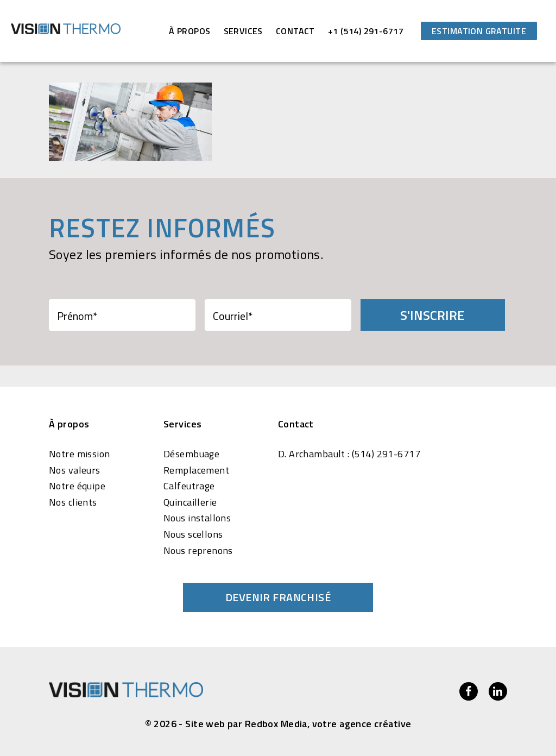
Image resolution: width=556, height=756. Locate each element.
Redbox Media (276, 724)
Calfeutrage (189, 486)
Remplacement (196, 470)
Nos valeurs (75, 470)
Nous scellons (193, 534)
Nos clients (73, 502)
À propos (189, 31)
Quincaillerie (190, 502)
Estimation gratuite (479, 31)
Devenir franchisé (278, 597)
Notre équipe (77, 486)
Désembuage (191, 454)
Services (243, 31)
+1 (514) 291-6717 (366, 31)
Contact (295, 31)
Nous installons (197, 518)
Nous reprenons (198, 551)
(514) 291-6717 (386, 454)
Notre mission (79, 454)
